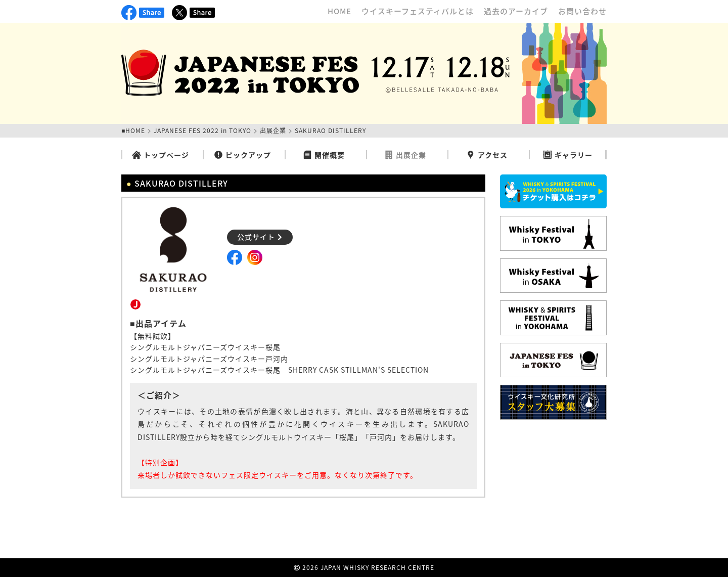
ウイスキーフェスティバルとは (418, 11)
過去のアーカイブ (516, 11)
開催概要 (324, 155)
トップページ (161, 155)
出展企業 (273, 130)
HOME (339, 11)
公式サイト (260, 237)
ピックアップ (242, 155)
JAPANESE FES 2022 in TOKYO (202, 130)
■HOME (133, 130)
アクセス (487, 155)
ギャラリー (568, 155)
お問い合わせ (582, 11)
